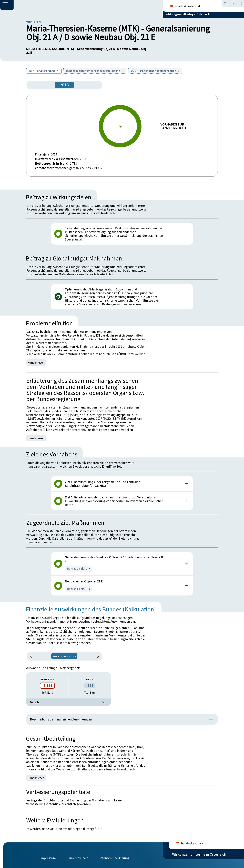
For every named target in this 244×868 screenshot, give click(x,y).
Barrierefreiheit (77, 856)
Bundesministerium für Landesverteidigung (95, 71)
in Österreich (199, 17)
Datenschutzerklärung (114, 856)
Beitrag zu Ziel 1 (79, 569)
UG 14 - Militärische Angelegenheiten (155, 71)
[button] (7, 5)
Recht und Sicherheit (44, 71)
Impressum (48, 856)
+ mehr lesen (37, 363)
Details (69, 702)
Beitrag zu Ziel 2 (79, 589)
